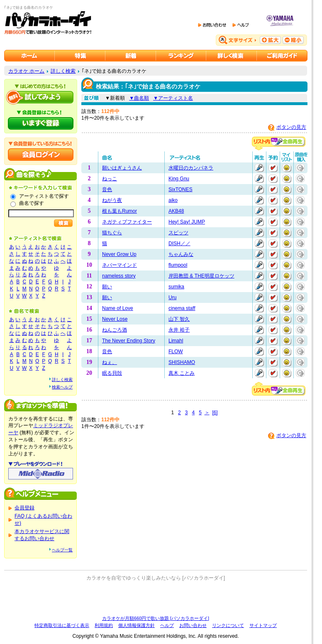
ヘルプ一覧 (62, 550)
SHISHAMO (182, 362)
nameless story (119, 276)
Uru (172, 297)
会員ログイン (41, 155)
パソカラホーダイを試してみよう (41, 97)
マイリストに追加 (287, 168)
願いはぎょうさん (122, 168)
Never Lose (115, 319)
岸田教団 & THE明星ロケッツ (201, 276)
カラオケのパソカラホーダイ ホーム (29, 56)
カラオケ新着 (131, 56)
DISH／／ (179, 243)
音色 (107, 189)
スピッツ (178, 233)
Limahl (176, 341)
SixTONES (181, 189)
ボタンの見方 (291, 127)
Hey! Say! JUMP (187, 222)
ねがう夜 (112, 200)
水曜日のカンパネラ (191, 168)
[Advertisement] (156, 598)
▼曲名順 (139, 98)
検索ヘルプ (62, 387)
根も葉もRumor (120, 211)
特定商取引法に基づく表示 (62, 625)
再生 (259, 168)
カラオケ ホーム (26, 71)
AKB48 (176, 211)
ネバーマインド (120, 265)
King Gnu (179, 179)
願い (107, 287)
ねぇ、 (110, 362)
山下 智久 (179, 319)
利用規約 (104, 625)
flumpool (178, 265)
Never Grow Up (119, 254)
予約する (273, 168)
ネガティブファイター (127, 222)
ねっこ (110, 179)
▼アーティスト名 (173, 98)
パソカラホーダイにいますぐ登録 (41, 123)
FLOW (176, 351)
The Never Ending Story (129, 341)
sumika (176, 287)
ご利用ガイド (282, 56)
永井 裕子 (179, 330)
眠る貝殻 (112, 373)
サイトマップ (263, 625)
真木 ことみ (182, 373)
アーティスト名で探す (44, 196)
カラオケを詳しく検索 (232, 56)
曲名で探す (32, 203)
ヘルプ (167, 625)
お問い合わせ (193, 625)
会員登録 (24, 508)
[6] (215, 413)
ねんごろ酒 (115, 330)
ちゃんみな (181, 254)
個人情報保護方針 (137, 625)
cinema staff (182, 308)
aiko (173, 200)
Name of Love (118, 308)
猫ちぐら (112, 233)
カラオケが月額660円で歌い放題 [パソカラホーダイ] (156, 618)
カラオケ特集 (80, 56)
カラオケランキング (181, 56)
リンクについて (228, 625)
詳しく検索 (63, 71)
